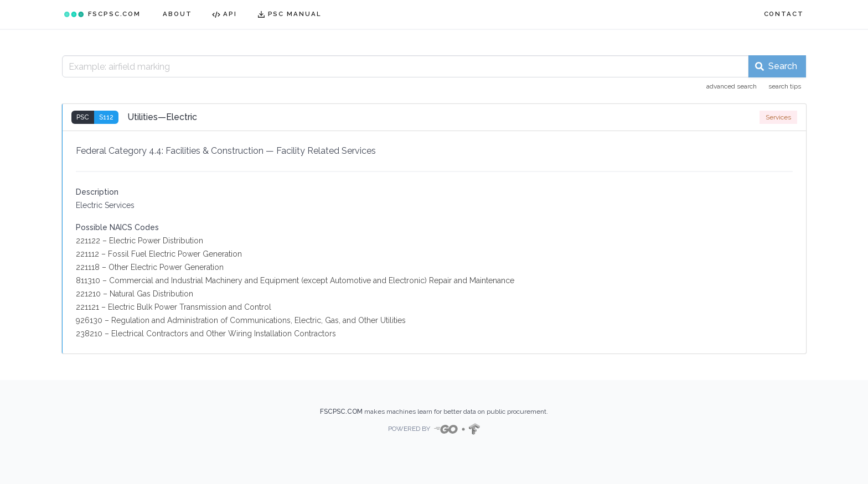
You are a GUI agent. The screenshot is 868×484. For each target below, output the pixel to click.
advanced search (732, 86)
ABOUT (177, 14)
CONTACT (784, 14)
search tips (785, 86)
